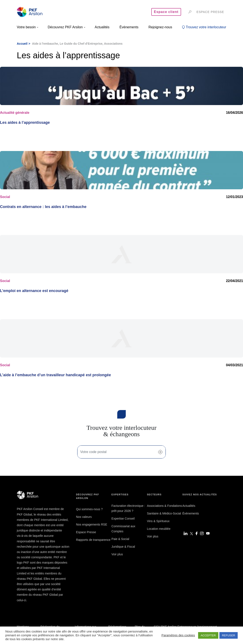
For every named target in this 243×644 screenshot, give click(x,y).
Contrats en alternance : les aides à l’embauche (43, 207)
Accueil (22, 44)
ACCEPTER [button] (208, 635)
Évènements (191, 513)
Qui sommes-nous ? (89, 509)
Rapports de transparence (93, 540)
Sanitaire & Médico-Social (164, 513)
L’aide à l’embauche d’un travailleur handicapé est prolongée (55, 375)
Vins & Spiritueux (158, 521)
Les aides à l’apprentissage (25, 123)
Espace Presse (86, 532)
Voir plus (117, 554)
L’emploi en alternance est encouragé (34, 291)
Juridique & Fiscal (123, 547)
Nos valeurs (84, 517)
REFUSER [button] (229, 635)
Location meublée (159, 529)
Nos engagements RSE (91, 524)
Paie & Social (120, 539)
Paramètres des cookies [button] (178, 635)
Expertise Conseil (123, 519)
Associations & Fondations (164, 506)
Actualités (189, 506)
